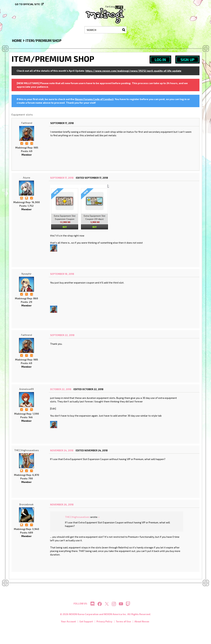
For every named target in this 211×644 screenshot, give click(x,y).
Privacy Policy (104, 623)
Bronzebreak (26, 504)
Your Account (68, 623)
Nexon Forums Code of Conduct (94, 99)
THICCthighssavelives (27, 450)
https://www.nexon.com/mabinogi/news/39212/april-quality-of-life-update (133, 71)
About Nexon (142, 623)
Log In (160, 60)
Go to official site (27, 4)
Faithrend (27, 123)
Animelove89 (26, 389)
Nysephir (26, 274)
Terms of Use (123, 623)
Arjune (27, 177)
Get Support (86, 623)
